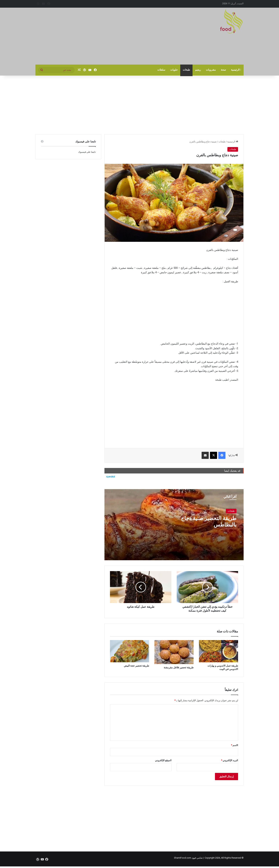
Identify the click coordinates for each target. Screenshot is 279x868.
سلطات (161, 70)
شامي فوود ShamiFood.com (188, 858)
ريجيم (198, 70)
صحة (223, 70)
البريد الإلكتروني (230, 760)
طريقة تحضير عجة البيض (136, 666)
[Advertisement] (104, 36)
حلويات (174, 70)
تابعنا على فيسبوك (87, 152)
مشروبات (211, 70)
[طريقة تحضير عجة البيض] (130, 651)
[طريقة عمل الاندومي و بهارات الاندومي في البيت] (219, 651)
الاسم (235, 745)
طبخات (186, 70)
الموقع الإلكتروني (163, 760)
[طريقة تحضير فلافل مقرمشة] (174, 652)
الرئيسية (236, 70)
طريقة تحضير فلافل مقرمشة (179, 667)
